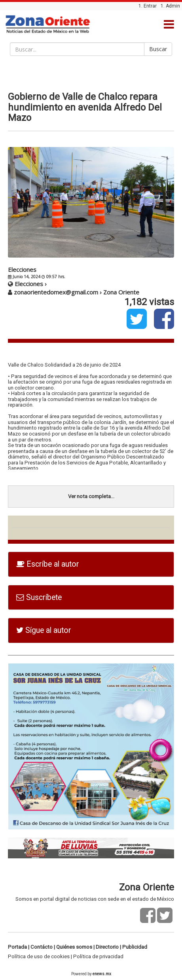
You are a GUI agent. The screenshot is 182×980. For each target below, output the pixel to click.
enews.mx (102, 974)
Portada (17, 947)
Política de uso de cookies (39, 956)
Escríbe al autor (48, 564)
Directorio (107, 947)
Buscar (158, 49)
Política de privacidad (98, 956)
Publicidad (135, 947)
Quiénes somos (74, 947)
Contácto (42, 947)
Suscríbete (39, 597)
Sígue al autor (44, 630)
